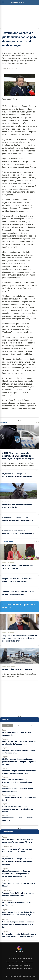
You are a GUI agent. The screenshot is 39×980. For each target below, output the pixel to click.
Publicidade (10, 962)
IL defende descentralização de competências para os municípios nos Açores (18, 520)
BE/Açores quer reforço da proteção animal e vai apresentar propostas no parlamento (17, 476)
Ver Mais (37, 423)
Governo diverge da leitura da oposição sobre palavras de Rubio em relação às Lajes (18, 924)
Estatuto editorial (26, 959)
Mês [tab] (31, 725)
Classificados (20, 962)
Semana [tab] (19, 725)
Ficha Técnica (14, 965)
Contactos (29, 962)
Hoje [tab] (8, 725)
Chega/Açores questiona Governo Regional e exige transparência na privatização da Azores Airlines (16, 874)
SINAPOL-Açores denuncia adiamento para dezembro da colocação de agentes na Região (18, 456)
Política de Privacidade (15, 969)
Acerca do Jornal (13, 959)
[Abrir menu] (3, 2)
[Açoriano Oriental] (20, 954)
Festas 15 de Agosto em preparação (17, 669)
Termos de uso (25, 965)
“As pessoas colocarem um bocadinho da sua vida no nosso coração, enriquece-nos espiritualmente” (19, 638)
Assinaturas (28, 969)
